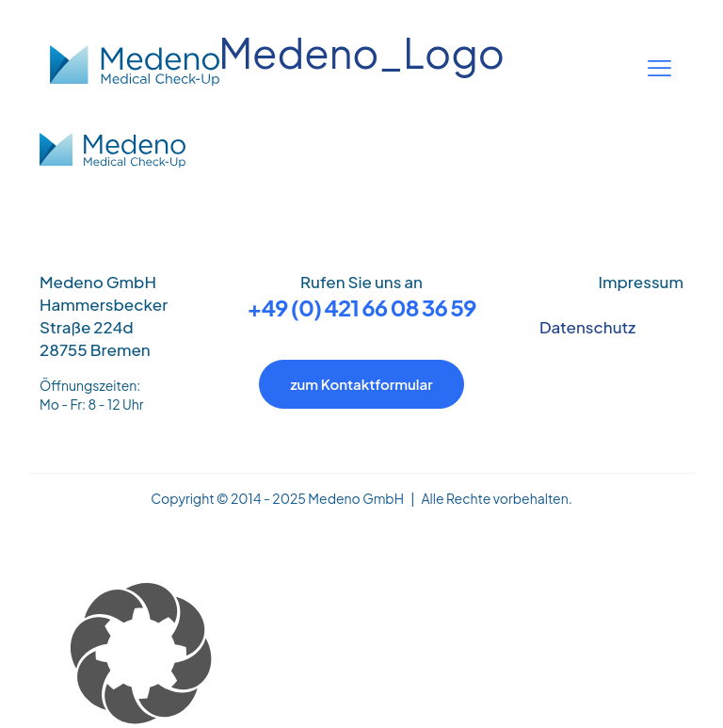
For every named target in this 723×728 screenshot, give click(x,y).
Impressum (641, 282)
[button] (361, 655)
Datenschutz (587, 327)
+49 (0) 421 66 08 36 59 (362, 307)
